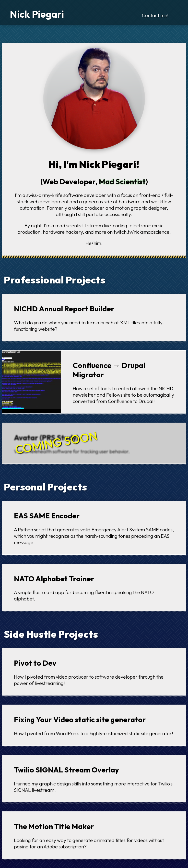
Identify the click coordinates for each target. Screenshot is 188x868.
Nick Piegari (37, 14)
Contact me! (155, 15)
